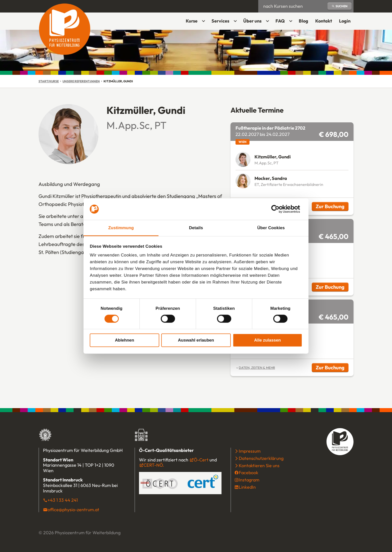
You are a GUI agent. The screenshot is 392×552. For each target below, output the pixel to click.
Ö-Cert (201, 460)
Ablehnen (125, 340)
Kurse (192, 21)
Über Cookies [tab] (271, 228)
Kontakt (324, 21)
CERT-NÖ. (154, 465)
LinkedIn (247, 487)
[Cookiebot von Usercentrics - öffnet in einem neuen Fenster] (280, 209)
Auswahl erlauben (196, 340)
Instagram (249, 480)
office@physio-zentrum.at (73, 510)
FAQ (280, 21)
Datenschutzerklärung (261, 458)
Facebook (248, 473)
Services (220, 21)
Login (346, 23)
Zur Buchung (332, 207)
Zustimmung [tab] (121, 228)
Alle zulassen (268, 340)
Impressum (250, 451)
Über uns (252, 21)
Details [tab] (196, 228)
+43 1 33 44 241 (63, 500)
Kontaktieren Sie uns (259, 466)
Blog (303, 21)
